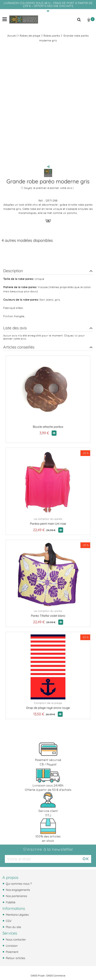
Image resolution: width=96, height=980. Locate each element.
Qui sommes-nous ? (18, 884)
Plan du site (13, 927)
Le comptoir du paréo (48, 519)
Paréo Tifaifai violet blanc (48, 616)
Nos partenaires (16, 896)
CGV (8, 921)
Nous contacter (15, 939)
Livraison (11, 946)
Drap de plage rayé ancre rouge (48, 708)
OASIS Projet (38, 976)
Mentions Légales (17, 915)
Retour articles (15, 958)
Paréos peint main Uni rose (48, 524)
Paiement (12, 952)
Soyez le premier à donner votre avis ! (47, 188)
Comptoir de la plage (48, 703)
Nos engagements (17, 890)
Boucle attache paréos (48, 427)
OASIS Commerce (56, 976)
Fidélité (10, 902)
